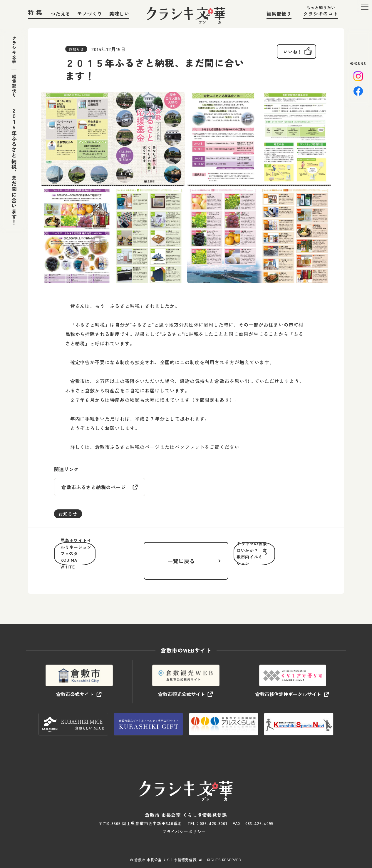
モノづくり (90, 14)
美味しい (119, 14)
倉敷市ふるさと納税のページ (94, 488)
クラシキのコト (321, 14)
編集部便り (279, 14)
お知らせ (69, 515)
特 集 (35, 12)
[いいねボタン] (291, 53)
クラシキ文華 (14, 53)
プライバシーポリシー (184, 823)
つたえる (61, 14)
